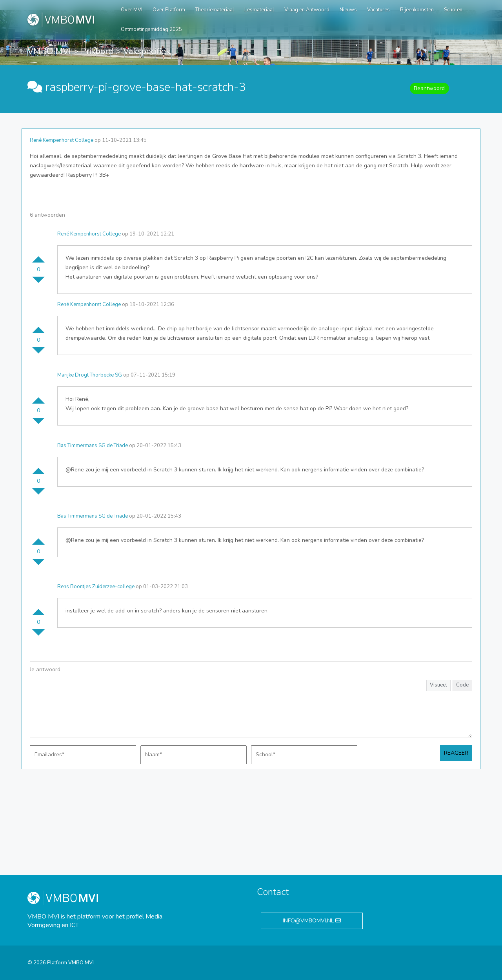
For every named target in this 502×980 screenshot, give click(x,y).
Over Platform (169, 10)
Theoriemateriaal (215, 10)
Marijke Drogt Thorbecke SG (90, 375)
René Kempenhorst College (62, 140)
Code (462, 685)
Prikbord (97, 51)
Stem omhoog (38, 256)
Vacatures (378, 10)
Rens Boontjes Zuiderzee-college (96, 587)
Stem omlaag (38, 283)
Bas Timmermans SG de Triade (93, 446)
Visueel (438, 685)
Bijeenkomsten (417, 10)
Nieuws (348, 10)
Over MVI (132, 10)
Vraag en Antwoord (307, 10)
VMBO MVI (49, 51)
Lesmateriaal (259, 10)
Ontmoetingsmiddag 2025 (151, 29)
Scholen (453, 10)
